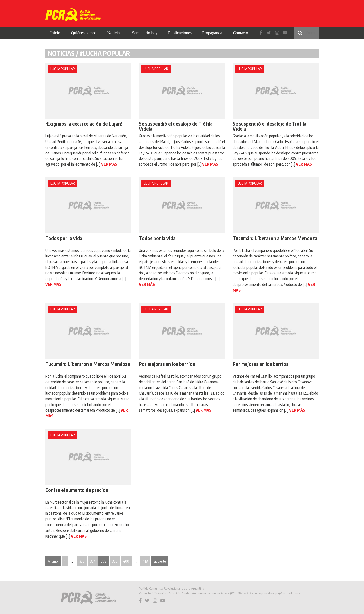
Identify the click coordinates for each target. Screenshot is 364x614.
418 (145, 561)
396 (82, 561)
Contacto (240, 33)
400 (126, 561)
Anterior (53, 561)
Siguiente (160, 561)
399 (115, 561)
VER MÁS (109, 164)
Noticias (114, 33)
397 (93, 561)
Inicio (55, 33)
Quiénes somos (84, 33)
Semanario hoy (145, 33)
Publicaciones (180, 33)
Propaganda (212, 33)
